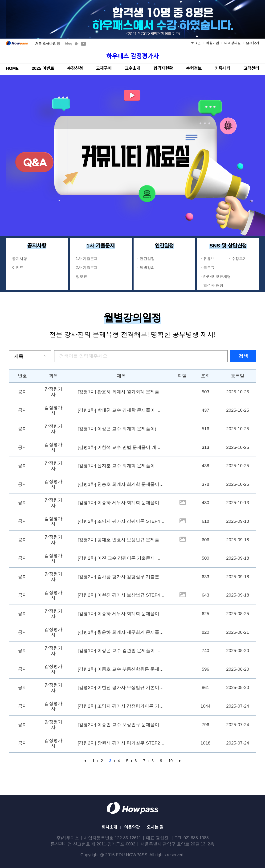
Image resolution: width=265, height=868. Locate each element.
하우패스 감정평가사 (132, 56)
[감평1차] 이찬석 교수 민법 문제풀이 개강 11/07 (121, 447)
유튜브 (209, 259)
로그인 (196, 43)
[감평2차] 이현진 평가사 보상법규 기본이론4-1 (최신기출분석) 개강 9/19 (121, 687)
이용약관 (132, 827)
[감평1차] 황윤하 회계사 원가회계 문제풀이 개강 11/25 (121, 392)
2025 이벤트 (43, 68)
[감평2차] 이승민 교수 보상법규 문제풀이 (118, 725)
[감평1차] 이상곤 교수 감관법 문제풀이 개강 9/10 (121, 651)
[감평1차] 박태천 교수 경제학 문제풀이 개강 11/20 (121, 410)
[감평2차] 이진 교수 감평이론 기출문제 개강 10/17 (121, 558)
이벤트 (18, 268)
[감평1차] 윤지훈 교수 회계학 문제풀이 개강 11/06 (121, 466)
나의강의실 (232, 43)
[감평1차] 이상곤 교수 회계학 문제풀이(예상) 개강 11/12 (121, 429)
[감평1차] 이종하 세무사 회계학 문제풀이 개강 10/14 (121, 503)
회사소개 (109, 827)
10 (171, 761)
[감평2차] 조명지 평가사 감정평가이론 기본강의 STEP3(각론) (121, 706)
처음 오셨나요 (48, 44)
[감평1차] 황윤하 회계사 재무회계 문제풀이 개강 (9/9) (121, 632)
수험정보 (194, 68)
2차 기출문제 (87, 268)
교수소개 (132, 68)
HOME (12, 68)
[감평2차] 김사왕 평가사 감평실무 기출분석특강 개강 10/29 (121, 577)
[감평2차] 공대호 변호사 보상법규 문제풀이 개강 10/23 (121, 540)
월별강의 (147, 268)
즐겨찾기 (253, 43)
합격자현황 (163, 68)
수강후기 (239, 259)
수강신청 (75, 68)
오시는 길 (155, 827)
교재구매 (104, 68)
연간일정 (164, 246)
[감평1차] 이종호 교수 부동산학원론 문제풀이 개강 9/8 (121, 669)
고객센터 (251, 68)
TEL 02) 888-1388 (192, 838)
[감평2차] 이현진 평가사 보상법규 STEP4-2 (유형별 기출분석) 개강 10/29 (121, 595)
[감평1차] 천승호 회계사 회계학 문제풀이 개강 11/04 (121, 484)
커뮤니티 (223, 68)
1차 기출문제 (101, 246)
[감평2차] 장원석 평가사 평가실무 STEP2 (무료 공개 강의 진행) (121, 743)
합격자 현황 (213, 285)
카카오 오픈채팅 (217, 277)
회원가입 (212, 43)
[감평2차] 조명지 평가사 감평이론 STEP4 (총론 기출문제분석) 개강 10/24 (121, 521)
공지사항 (37, 246)
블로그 (209, 268)
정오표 (82, 277)
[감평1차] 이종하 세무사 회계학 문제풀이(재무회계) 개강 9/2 (121, 614)
